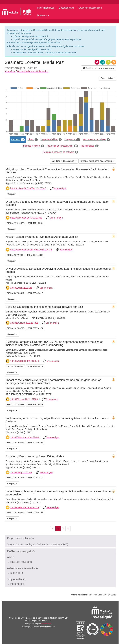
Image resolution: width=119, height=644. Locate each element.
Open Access (114, 169)
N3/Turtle (108, 62)
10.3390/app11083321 (21, 472)
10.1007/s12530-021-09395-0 (25, 361)
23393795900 (17, 584)
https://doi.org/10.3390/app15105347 (28, 188)
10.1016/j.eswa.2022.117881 (24, 323)
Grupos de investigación (90, 8)
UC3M (113, 194)
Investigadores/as (46, 8)
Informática (10, 71)
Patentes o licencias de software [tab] (61, 152)
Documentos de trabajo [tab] (96, 140)
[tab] (60, 538)
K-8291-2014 (17, 573)
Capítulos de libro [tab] (51, 140)
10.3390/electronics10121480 (25, 437)
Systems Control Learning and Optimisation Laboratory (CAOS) (38, 544)
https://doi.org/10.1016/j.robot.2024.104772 (31, 250)
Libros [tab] (33, 140)
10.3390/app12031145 (21, 288)
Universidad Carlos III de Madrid (33, 71)
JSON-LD (103, 62)
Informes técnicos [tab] (33, 146)
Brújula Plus (46, 624)
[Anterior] (53, 529)
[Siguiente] (68, 529)
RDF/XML (97, 62)
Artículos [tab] (18, 140)
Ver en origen (60, 188)
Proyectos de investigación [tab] (62, 146)
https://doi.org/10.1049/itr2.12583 (26, 218)
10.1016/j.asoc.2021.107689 (24, 399)
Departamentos (66, 8)
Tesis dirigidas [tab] (90, 146)
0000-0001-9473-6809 (21, 562)
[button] (43, 16)
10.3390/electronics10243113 (25, 507)
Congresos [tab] (72, 140)
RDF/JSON (114, 62)
